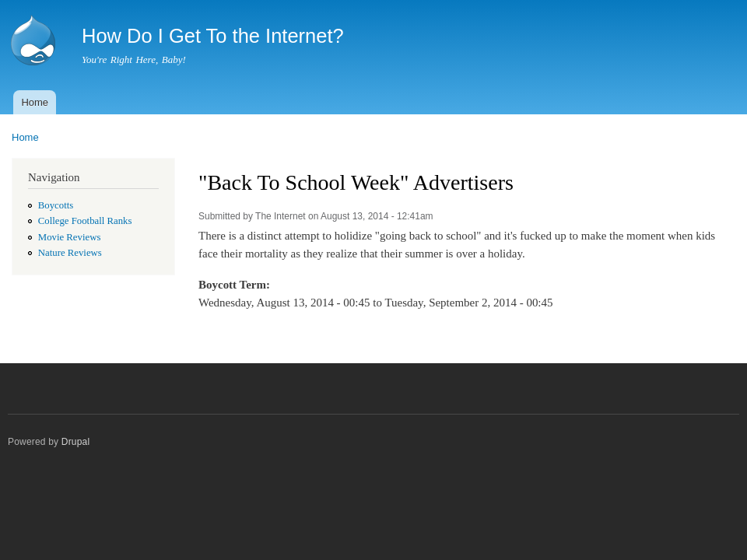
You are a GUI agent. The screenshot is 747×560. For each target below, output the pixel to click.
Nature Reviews (70, 253)
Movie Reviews (70, 237)
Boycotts (56, 205)
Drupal (76, 442)
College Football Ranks (85, 221)
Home (35, 102)
